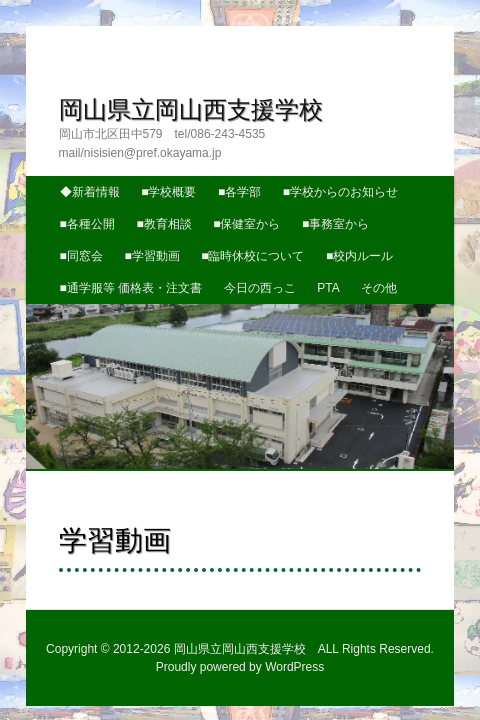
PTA (306, 243)
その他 (357, 243)
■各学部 (217, 146)
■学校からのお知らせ (318, 146)
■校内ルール (272, 211)
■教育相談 (141, 179)
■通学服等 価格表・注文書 (109, 243)
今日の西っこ (238, 243)
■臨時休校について (165, 211)
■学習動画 (65, 211)
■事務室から (313, 179)
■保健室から (224, 179)
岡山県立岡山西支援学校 (168, 83)
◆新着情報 (68, 146)
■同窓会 (390, 179)
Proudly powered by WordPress (240, 642)
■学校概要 (146, 146)
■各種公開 (65, 179)
